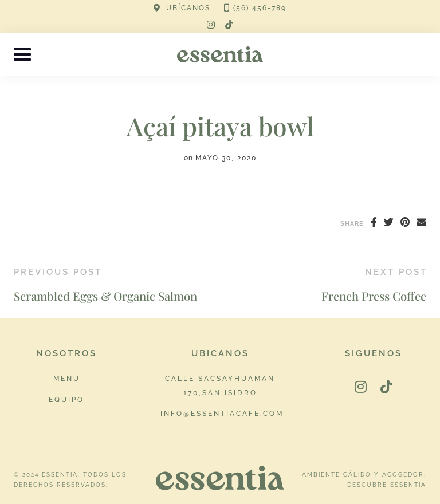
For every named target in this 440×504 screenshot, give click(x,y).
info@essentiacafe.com (222, 413)
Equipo (66, 399)
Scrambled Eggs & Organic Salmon (105, 296)
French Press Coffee (374, 296)
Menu (67, 378)
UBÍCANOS (188, 8)
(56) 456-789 (260, 8)
